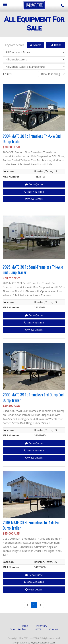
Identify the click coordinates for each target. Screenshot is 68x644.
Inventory (42, 626)
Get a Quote (34, 184)
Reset (55, 45)
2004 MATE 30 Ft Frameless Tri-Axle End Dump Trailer (32, 139)
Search (36, 45)
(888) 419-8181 (34, 192)
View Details (34, 199)
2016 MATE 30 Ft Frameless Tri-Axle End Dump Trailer (31, 525)
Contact (54, 629)
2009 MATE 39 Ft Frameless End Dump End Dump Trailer (33, 397)
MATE (38, 629)
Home (24, 626)
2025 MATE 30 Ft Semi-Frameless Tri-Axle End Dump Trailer (33, 269)
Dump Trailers (18, 629)
